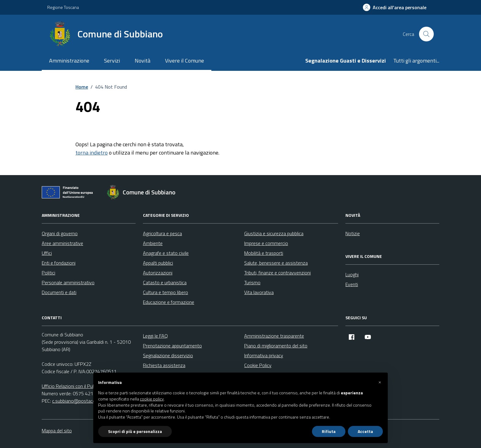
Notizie (353, 233)
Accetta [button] (365, 431)
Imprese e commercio (266, 243)
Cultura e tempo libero (165, 292)
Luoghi (352, 274)
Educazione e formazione (169, 302)
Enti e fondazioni (59, 263)
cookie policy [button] (152, 399)
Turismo (252, 282)
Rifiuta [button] (329, 431)
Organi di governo (60, 233)
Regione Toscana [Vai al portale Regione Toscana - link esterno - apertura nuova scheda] (63, 7)
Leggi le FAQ (155, 336)
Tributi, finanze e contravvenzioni (277, 273)
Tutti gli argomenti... (416, 61)
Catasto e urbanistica (165, 282)
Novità (142, 61)
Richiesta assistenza (164, 365)
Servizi (112, 61)
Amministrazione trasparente (274, 336)
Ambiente (153, 243)
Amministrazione (69, 61)
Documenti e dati (59, 292)
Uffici (47, 253)
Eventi (352, 284)
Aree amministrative (62, 243)
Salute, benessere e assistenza (276, 263)
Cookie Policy (258, 365)
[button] (380, 382)
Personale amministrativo (68, 282)
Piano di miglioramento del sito (276, 346)
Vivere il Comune (185, 61)
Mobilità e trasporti (264, 253)
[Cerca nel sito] (426, 34)
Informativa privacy (264, 355)
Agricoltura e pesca (162, 233)
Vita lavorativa (259, 292)
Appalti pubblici (158, 263)
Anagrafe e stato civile (166, 253)
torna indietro (92, 153)
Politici (48, 273)
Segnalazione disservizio (168, 355)
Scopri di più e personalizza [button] (135, 431)
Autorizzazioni (158, 273)
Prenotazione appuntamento (172, 346)
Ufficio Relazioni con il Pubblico (73, 386)
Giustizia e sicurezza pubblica (274, 233)
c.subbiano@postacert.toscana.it (86, 401)
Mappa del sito (57, 431)
